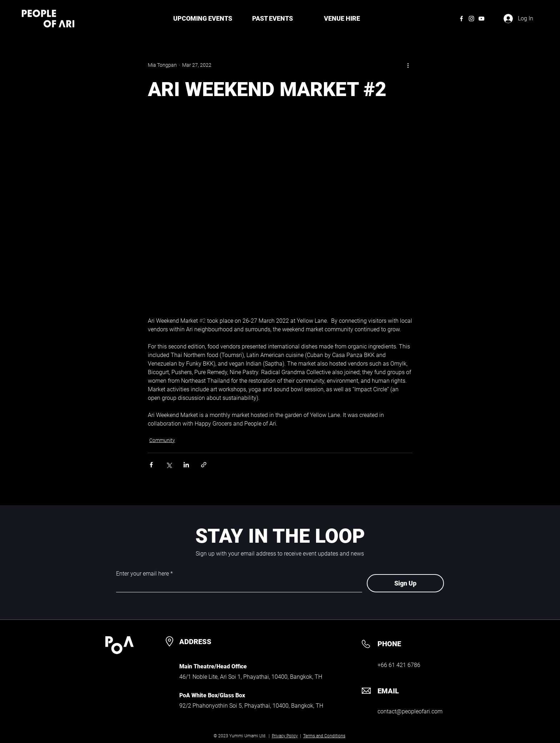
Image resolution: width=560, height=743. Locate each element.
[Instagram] (471, 19)
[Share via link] (204, 465)
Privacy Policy (285, 736)
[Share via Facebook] (151, 465)
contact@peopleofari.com (410, 711)
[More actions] (408, 65)
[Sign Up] (405, 583)
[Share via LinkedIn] (186, 465)
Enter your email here (142, 574)
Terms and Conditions (324, 736)
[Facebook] (461, 19)
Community (162, 440)
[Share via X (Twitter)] (169, 465)
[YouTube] (481, 19)
